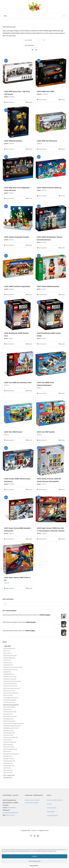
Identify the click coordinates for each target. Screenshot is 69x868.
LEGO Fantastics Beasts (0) (11, 693)
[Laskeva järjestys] (44, 40)
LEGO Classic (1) (8, 663)
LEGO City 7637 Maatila (46, 432)
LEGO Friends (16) (8, 695)
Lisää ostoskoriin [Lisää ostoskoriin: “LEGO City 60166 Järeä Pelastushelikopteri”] (42, 393)
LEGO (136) (8, 646)
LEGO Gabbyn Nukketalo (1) (11, 698)
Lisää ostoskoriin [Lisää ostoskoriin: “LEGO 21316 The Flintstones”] (42, 149)
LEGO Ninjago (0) (8, 745)
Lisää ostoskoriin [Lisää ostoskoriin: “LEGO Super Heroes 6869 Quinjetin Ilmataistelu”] (10, 539)
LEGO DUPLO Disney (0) (10, 679)
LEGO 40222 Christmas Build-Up (49, 188)
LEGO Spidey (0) (8, 756)
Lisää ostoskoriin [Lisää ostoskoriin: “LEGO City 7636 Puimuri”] (10, 440)
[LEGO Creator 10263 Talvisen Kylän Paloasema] (18, 460)
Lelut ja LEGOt (10, 815)
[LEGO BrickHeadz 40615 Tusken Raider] (51, 314)
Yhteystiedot (51, 812)
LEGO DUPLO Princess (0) (10, 686)
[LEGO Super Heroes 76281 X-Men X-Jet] (18, 559)
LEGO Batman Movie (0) (10, 656)
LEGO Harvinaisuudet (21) (11, 705)
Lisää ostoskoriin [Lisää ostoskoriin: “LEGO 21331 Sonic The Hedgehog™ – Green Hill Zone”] (10, 198)
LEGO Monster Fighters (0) (10, 738)
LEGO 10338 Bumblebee (13, 141)
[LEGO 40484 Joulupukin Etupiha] (18, 218)
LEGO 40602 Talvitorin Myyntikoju (17, 286)
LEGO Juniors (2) (8, 714)
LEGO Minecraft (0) (8, 731)
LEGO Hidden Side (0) (9, 707)
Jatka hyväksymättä (34, 861)
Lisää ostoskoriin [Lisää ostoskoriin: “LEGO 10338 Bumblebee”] (10, 149)
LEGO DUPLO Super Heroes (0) (11, 688)
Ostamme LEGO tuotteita (55, 800)
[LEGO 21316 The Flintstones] (51, 122)
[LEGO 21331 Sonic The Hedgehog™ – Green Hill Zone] (18, 169)
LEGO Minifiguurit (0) (9, 733)
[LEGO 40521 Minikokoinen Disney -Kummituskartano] (51, 218)
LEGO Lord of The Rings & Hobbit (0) (13, 723)
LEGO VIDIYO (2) (8, 773)
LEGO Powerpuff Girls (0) (10, 749)
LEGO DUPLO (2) (8, 778)
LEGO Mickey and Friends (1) (11, 728)
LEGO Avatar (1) (7, 653)
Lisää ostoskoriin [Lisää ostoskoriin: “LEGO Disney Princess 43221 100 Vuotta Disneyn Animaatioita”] (42, 490)
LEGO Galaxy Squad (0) (10, 700)
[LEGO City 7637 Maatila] (51, 413)
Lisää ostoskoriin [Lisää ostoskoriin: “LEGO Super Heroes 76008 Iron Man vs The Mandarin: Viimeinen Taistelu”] (42, 539)
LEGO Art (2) (7, 651)
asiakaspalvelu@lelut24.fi (11, 813)
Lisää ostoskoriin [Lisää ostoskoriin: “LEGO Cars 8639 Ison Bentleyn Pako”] (10, 391)
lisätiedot (30, 102)
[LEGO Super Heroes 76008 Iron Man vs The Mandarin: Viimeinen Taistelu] (51, 509)
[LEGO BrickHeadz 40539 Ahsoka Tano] (18, 314)
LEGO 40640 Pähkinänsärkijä (48, 286)
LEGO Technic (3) (8, 763)
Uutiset (49, 804)
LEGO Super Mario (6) (9, 761)
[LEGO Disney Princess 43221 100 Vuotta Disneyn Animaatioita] (51, 460)
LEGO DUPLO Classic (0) (10, 677)
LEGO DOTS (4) (7, 672)
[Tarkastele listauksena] (36, 50)
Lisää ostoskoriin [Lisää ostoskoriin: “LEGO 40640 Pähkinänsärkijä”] (42, 295)
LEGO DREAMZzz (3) (9, 674)
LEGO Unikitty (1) (8, 770)
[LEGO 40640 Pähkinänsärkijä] (51, 268)
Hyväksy (35, 856)
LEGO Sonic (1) (7, 752)
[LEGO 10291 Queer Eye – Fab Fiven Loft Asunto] (18, 73)
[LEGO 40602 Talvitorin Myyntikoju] (18, 268)
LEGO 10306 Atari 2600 (45, 91)
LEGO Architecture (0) (9, 649)
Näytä (29, 45)
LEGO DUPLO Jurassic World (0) (12, 681)
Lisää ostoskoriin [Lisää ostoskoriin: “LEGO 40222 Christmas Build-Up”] (42, 196)
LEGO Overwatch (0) (9, 747)
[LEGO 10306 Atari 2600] (51, 73)
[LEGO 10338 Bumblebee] (18, 122)
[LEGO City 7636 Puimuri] (18, 413)
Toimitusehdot (51, 808)
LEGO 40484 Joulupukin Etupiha (17, 237)
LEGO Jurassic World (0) (10, 716)
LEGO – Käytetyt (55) (9, 775)
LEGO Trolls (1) (7, 768)
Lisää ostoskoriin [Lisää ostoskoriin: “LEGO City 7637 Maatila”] (42, 440)
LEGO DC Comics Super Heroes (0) (13, 667)
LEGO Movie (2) (7, 740)
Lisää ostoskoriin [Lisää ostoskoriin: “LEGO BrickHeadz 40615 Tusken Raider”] (42, 344)
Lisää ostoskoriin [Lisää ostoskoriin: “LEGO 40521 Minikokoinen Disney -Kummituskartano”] (42, 248)
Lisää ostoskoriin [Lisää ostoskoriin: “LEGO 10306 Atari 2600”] (42, 100)
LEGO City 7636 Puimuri (13, 432)
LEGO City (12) (7, 660)
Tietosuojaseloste (34, 865)
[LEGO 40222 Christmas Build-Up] (51, 169)
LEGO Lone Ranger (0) (9, 721)
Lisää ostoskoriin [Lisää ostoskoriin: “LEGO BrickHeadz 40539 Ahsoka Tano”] (10, 344)
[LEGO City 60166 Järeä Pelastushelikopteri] (51, 364)
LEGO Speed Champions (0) (11, 754)
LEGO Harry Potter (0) (9, 702)
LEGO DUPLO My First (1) (10, 684)
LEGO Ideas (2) (7, 709)
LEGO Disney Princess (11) (10, 670)
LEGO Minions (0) (8, 735)
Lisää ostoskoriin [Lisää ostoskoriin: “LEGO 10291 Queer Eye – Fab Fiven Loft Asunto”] (10, 102)
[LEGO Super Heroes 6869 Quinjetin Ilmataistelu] (18, 509)
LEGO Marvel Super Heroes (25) (12, 726)
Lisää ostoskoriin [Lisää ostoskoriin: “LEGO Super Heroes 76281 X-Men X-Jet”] (10, 588)
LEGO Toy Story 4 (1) (9, 766)
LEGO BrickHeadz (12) (9, 658)
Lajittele (28, 40)
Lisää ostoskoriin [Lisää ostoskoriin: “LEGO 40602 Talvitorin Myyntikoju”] (10, 295)
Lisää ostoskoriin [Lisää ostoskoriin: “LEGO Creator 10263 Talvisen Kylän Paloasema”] (10, 490)
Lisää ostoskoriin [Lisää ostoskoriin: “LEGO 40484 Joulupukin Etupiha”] (10, 245)
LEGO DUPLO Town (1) (9, 691)
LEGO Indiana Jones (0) (10, 712)
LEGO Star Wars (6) (8, 759)
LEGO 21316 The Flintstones (47, 141)
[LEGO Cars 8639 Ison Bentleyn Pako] (18, 364)
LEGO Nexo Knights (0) (9, 742)
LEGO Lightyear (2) (8, 719)
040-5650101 (12, 808)
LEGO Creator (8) (8, 665)
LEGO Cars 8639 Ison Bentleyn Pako (18, 383)
